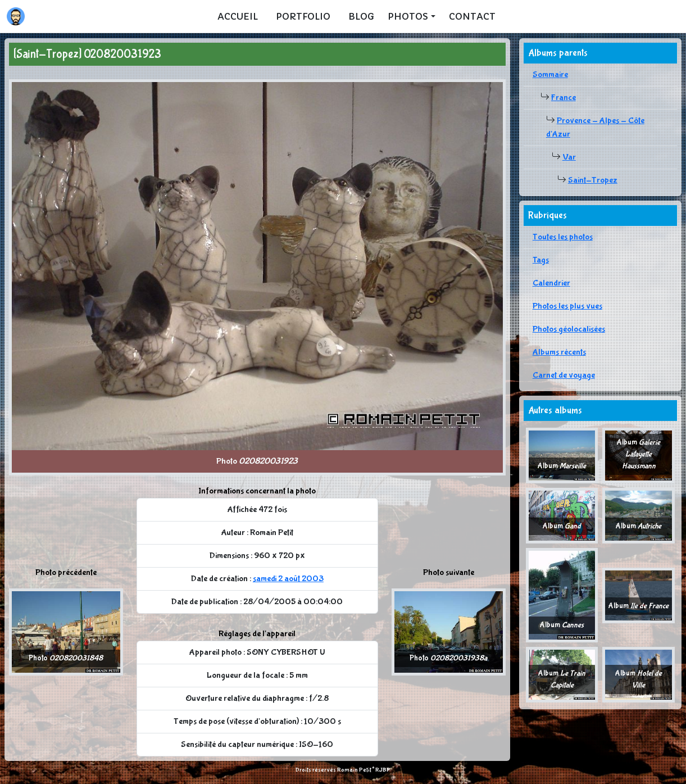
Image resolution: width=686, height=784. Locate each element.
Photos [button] (408, 16)
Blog (361, 16)
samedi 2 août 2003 (288, 579)
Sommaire (550, 74)
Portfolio (303, 16)
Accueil (238, 16)
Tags (541, 260)
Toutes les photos (563, 237)
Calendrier (551, 283)
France (564, 98)
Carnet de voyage (564, 375)
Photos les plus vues (567, 306)
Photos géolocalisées (569, 329)
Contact (472, 16)
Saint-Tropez (593, 180)
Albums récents (559, 352)
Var (569, 157)
